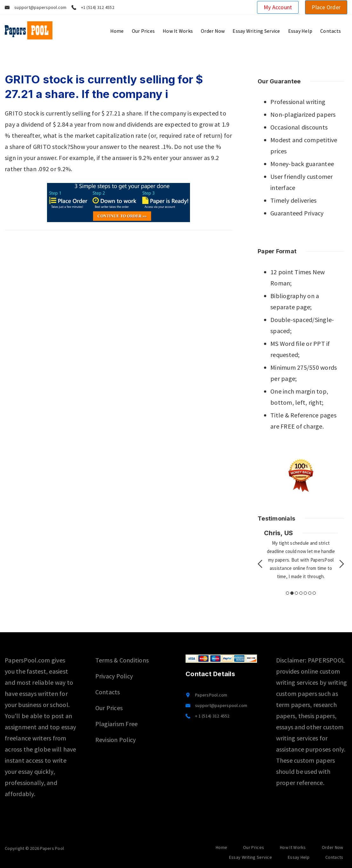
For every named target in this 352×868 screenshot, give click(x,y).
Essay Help (300, 31)
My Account (278, 7)
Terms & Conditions (122, 660)
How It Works (178, 31)
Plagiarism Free (117, 724)
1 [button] (288, 593)
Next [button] (342, 564)
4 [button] (301, 593)
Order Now (213, 31)
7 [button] (314, 593)
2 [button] (292, 593)
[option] (301, 555)
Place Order (326, 7)
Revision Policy (116, 740)
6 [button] (310, 593)
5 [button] (305, 593)
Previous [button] (260, 564)
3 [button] (296, 593)
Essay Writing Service (256, 31)
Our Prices (143, 31)
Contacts (331, 31)
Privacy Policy (114, 676)
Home (117, 31)
